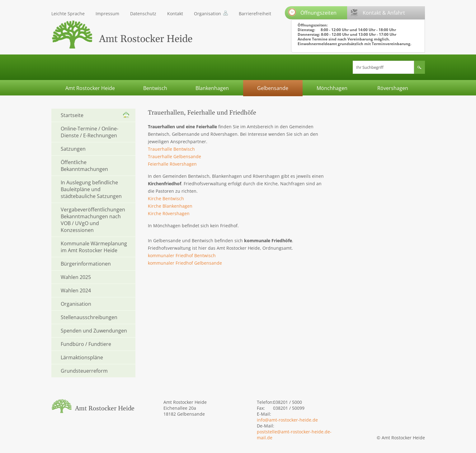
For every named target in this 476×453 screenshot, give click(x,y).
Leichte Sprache (68, 14)
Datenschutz (143, 14)
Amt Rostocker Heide (90, 88)
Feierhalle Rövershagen (172, 164)
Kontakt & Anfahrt (378, 12)
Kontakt (175, 14)
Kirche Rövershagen (169, 213)
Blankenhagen (212, 88)
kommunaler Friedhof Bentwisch (182, 255)
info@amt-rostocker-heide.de (287, 420)
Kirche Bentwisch (166, 198)
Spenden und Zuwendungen (94, 331)
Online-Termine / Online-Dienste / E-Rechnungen (90, 132)
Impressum (107, 14)
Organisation (207, 14)
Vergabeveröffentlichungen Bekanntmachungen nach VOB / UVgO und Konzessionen (93, 220)
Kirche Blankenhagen (170, 206)
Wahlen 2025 (76, 277)
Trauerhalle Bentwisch (171, 149)
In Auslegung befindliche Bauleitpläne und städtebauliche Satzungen (91, 189)
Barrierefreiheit (255, 14)
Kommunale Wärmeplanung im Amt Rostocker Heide (94, 247)
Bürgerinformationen (86, 264)
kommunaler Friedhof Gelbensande (185, 263)
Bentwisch (155, 88)
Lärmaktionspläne (82, 357)
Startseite (72, 115)
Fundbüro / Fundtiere (86, 344)
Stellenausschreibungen (89, 317)
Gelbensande (273, 88)
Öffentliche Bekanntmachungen (84, 166)
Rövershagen (393, 88)
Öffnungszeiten (312, 12)
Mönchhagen (332, 88)
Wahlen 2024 (76, 290)
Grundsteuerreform (84, 371)
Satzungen (73, 149)
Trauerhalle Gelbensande (174, 156)
